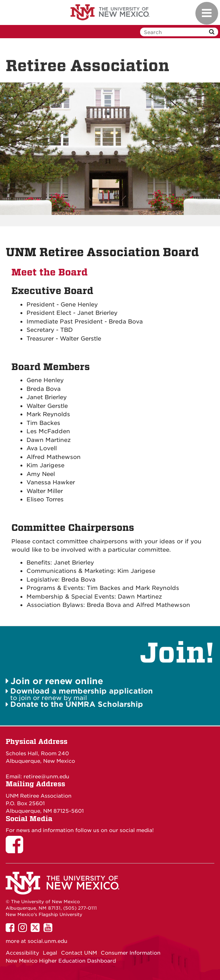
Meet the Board (49, 272)
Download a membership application (82, 691)
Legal (50, 953)
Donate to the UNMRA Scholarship (77, 704)
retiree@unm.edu (46, 776)
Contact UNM (79, 953)
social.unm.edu (48, 941)
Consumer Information (131, 953)
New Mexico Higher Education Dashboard (61, 961)
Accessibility (22, 953)
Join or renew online (57, 681)
